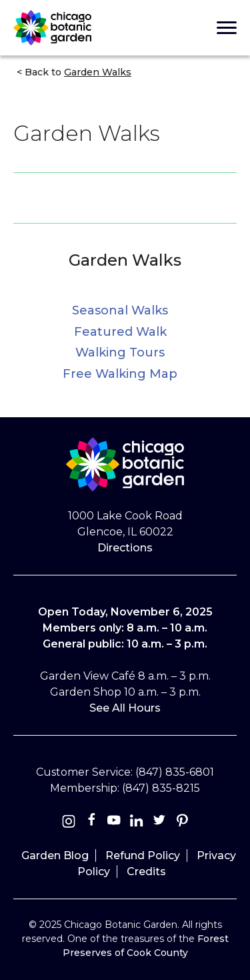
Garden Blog (55, 855)
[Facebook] (93, 823)
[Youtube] (114, 823)
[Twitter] (161, 823)
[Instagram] (69, 823)
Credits (146, 872)
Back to (77, 72)
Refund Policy (143, 855)
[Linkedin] (137, 823)
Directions (125, 548)
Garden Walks (125, 260)
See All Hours (125, 708)
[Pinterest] (182, 823)
